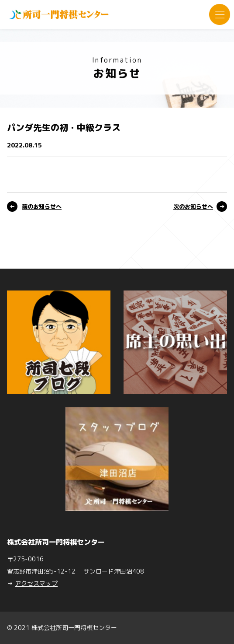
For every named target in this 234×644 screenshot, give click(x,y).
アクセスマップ (36, 583)
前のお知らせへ (42, 206)
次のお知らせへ (193, 206)
